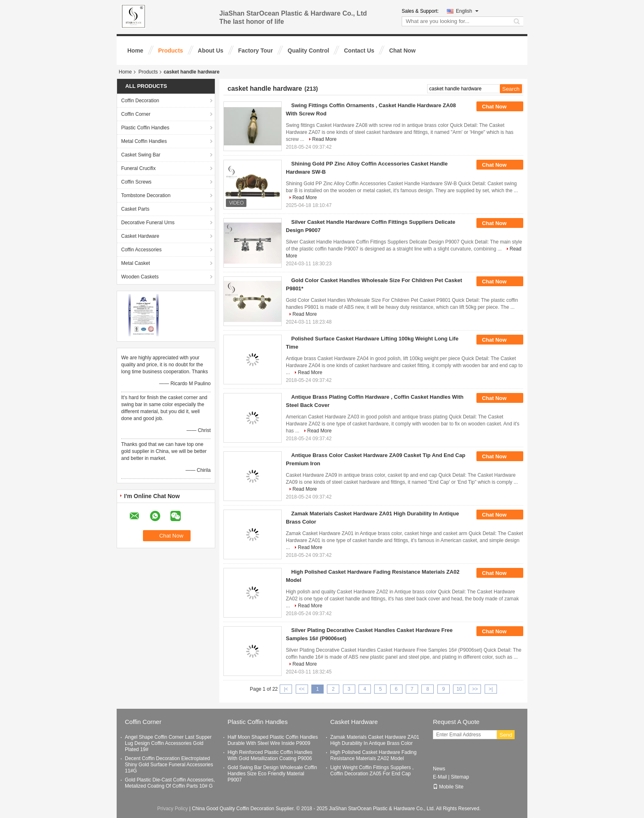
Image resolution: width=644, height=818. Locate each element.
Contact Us (359, 51)
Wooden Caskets (140, 277)
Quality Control (308, 51)
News (439, 769)
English (467, 11)
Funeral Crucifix (138, 168)
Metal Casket (136, 263)
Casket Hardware (140, 236)
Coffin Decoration (140, 101)
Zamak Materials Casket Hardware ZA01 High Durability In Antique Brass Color (375, 740)
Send (506, 735)
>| (491, 689)
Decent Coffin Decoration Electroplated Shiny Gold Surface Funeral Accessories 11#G (169, 765)
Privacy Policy (173, 809)
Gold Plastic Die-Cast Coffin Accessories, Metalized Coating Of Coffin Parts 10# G (170, 783)
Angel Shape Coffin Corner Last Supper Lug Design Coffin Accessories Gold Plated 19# (168, 743)
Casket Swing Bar (141, 155)
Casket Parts (135, 209)
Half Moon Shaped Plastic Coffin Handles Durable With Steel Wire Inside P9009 (273, 740)
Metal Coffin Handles (144, 141)
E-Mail (440, 777)
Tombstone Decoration (146, 195)
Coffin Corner (136, 114)
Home (135, 51)
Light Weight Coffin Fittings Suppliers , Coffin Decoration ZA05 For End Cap (372, 771)
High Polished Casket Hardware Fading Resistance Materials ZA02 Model (373, 755)
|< (286, 689)
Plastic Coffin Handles (145, 128)
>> (475, 689)
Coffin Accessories (141, 250)
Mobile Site (448, 787)
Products (171, 51)
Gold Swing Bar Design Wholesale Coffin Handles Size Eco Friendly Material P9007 (272, 774)
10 (459, 689)
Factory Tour (256, 51)
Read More (324, 139)
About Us (211, 51)
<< (302, 689)
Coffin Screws (136, 182)
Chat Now (402, 51)
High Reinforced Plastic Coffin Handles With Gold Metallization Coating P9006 (270, 755)
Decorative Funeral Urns (148, 223)
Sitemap (460, 777)
